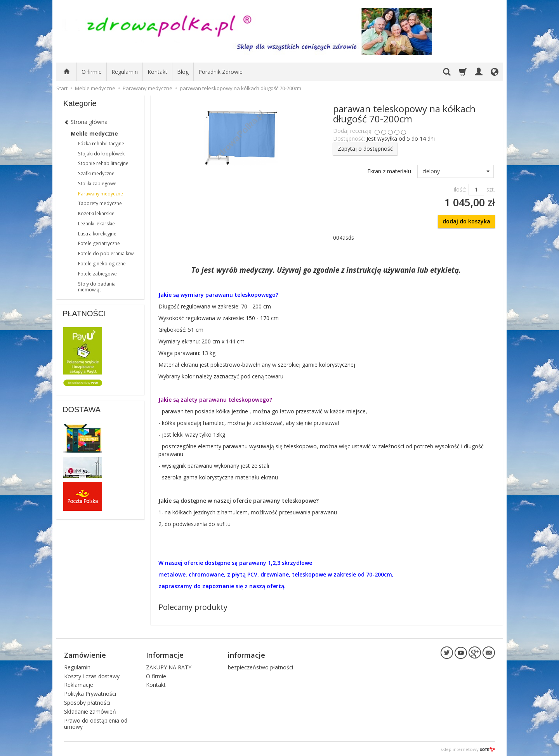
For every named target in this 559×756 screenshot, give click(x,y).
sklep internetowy (468, 748)
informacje (247, 654)
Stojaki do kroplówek (101, 154)
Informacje (165, 654)
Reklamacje (79, 684)
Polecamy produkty (193, 607)
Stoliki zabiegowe (97, 184)
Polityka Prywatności (90, 692)
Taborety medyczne (100, 203)
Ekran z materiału (389, 171)
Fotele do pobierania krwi (106, 253)
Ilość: (460, 189)
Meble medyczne (94, 133)
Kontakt (157, 72)
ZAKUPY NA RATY (169, 666)
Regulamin (125, 72)
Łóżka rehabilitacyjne (101, 144)
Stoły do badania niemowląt (97, 287)
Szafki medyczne (96, 173)
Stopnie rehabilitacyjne (103, 163)
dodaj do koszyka (466, 221)
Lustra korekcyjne (97, 234)
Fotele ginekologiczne (102, 264)
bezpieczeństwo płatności (260, 666)
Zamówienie (85, 654)
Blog (183, 72)
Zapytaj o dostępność (365, 149)
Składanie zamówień (90, 710)
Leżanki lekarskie (96, 224)
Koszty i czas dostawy (92, 675)
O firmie (92, 72)
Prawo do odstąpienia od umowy (96, 723)
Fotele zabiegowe (97, 274)
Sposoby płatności (87, 701)
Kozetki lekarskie (96, 213)
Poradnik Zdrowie (220, 72)
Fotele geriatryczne (99, 243)
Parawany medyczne (101, 194)
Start (62, 88)
